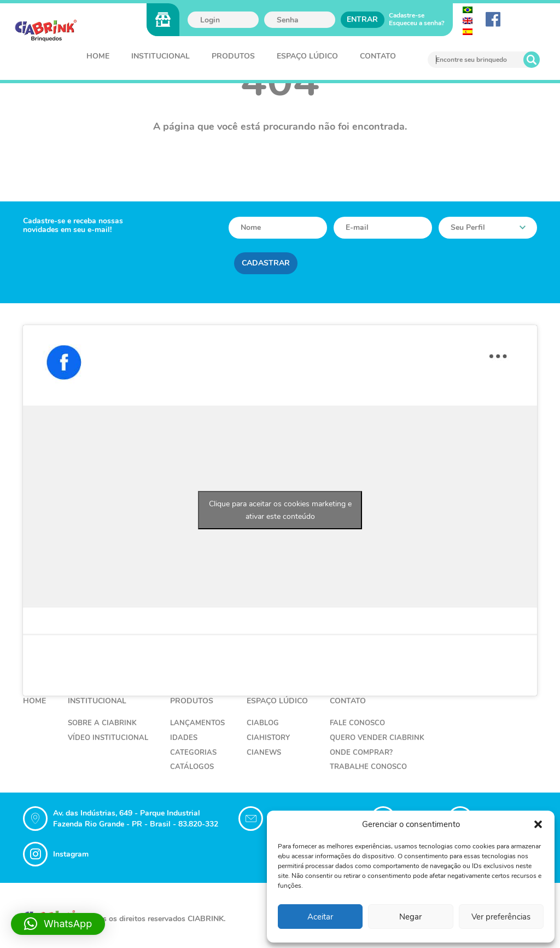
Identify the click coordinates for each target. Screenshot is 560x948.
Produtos (233, 56)
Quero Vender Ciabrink (377, 738)
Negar (410, 917)
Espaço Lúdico (307, 56)
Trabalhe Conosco (368, 767)
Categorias (193, 753)
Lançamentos (197, 723)
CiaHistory (268, 738)
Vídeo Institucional (108, 738)
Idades (184, 738)
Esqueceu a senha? (417, 23)
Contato (378, 56)
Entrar (362, 19)
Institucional (161, 56)
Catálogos (192, 767)
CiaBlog (263, 723)
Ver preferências (501, 917)
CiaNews (264, 753)
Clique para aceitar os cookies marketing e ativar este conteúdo (280, 510)
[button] (538, 824)
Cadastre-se (407, 15)
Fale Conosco (357, 723)
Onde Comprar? (361, 753)
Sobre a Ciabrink (102, 723)
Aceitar (320, 917)
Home (98, 56)
